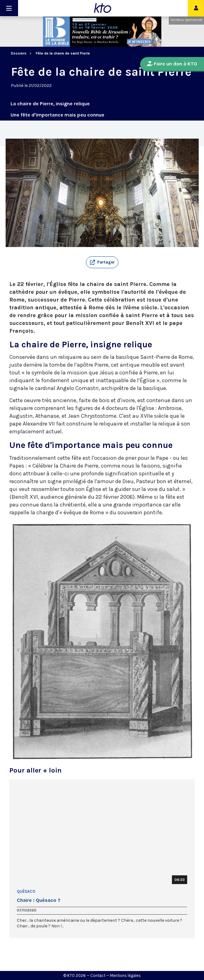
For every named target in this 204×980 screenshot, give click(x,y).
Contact (98, 975)
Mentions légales (125, 975)
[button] (102, 262)
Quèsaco (26, 891)
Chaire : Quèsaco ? (39, 900)
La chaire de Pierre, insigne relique (50, 104)
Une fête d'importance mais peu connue (57, 115)
